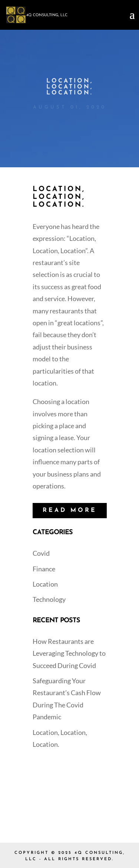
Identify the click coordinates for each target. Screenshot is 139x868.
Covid (41, 553)
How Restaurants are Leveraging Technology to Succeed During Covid (69, 653)
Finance (44, 569)
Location (45, 584)
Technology (49, 599)
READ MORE (70, 510)
